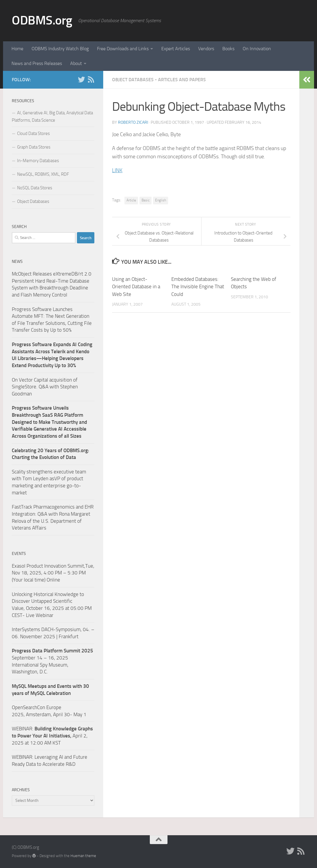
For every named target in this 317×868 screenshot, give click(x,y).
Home (17, 49)
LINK (117, 170)
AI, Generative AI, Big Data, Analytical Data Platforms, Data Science (52, 117)
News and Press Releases (37, 63)
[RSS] (91, 79)
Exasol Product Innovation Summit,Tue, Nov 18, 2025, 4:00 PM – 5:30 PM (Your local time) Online (53, 573)
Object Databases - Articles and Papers (159, 80)
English (161, 200)
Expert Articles (176, 49)
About (76, 63)
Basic (146, 200)
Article (131, 200)
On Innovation (257, 49)
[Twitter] (81, 79)
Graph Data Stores (34, 147)
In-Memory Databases (38, 161)
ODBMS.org (42, 20)
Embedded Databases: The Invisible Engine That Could (198, 287)
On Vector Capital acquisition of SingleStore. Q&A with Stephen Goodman (45, 387)
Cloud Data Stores (33, 133)
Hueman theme (83, 856)
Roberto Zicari (133, 122)
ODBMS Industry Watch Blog (60, 49)
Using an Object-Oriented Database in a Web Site (136, 287)
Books (228, 49)
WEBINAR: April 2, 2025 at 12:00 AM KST (52, 736)
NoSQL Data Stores (35, 188)
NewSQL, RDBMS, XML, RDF (43, 174)
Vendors (206, 49)
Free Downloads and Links (123, 49)
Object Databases (33, 201)
